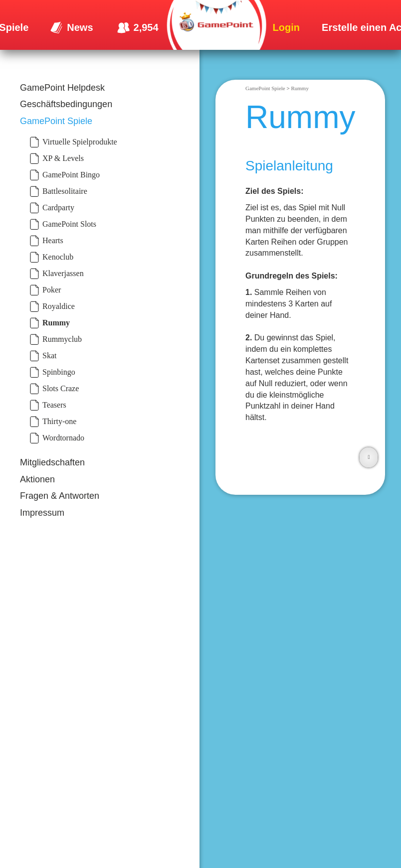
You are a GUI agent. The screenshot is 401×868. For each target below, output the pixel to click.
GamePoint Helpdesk (62, 88)
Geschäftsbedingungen (66, 104)
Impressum (42, 513)
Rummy (300, 88)
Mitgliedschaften (52, 462)
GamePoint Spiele (56, 121)
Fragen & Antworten (60, 496)
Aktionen (37, 479)
